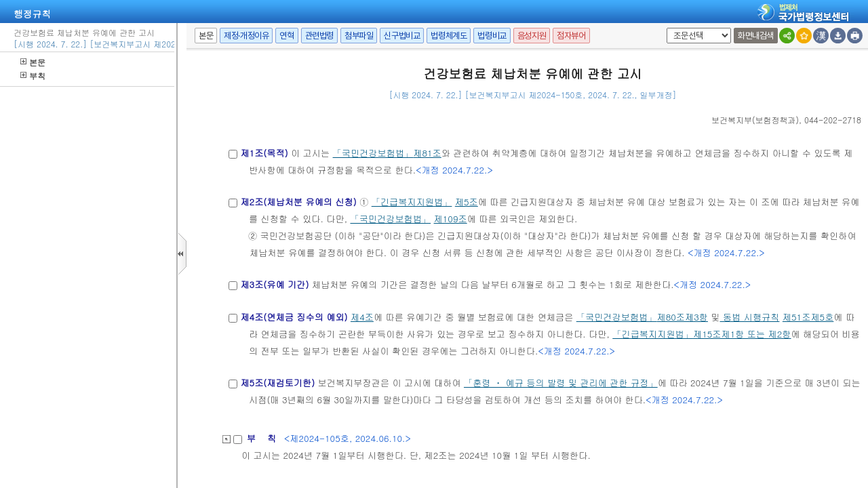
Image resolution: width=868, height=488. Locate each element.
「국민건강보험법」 (373, 153)
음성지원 (532, 36)
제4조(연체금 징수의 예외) (294, 317)
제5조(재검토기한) (277, 383)
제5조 (467, 202)
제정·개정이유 (246, 36)
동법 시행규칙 (750, 317)
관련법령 (319, 36)
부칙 (33, 76)
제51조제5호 (808, 317)
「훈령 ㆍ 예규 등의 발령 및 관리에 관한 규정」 (561, 383)
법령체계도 (449, 36)
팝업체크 (664, 28)
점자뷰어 (571, 36)
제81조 (427, 153)
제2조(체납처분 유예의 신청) (298, 202)
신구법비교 (402, 36)
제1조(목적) (264, 153)
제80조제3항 (682, 317)
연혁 (287, 36)
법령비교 (492, 36)
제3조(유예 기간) (274, 284)
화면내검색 (756, 36)
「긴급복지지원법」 (412, 202)
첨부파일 (359, 36)
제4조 (362, 317)
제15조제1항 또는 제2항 (742, 334)
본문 (33, 62)
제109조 (451, 219)
